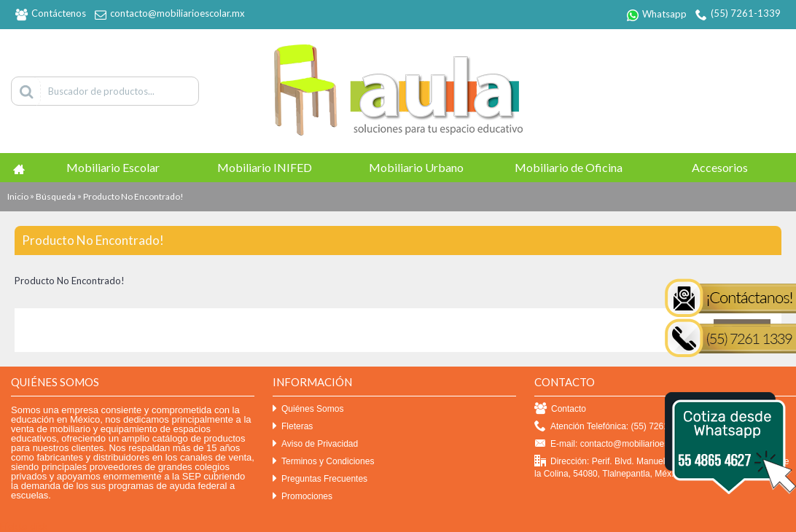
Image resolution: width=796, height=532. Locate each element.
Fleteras (293, 427)
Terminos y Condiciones (323, 462)
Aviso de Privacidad (315, 444)
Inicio (18, 196)
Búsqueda (56, 196)
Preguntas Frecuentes (320, 479)
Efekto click (24, 526)
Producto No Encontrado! (133, 196)
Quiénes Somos (308, 409)
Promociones (303, 497)
